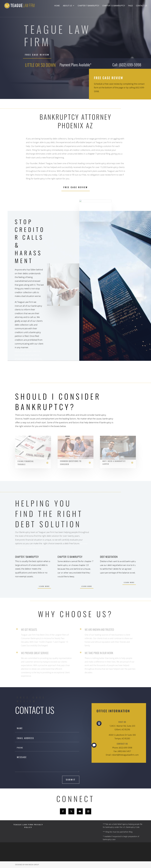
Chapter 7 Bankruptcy (88, 6)
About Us (67, 6)
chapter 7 (92, 154)
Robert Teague (46, 163)
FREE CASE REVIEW (37, 55)
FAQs (130, 6)
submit (71, 780)
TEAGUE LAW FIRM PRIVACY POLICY (28, 826)
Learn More (44, 586)
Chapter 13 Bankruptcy (114, 6)
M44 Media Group (32, 865)
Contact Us (142, 6)
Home (57, 6)
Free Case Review (76, 187)
